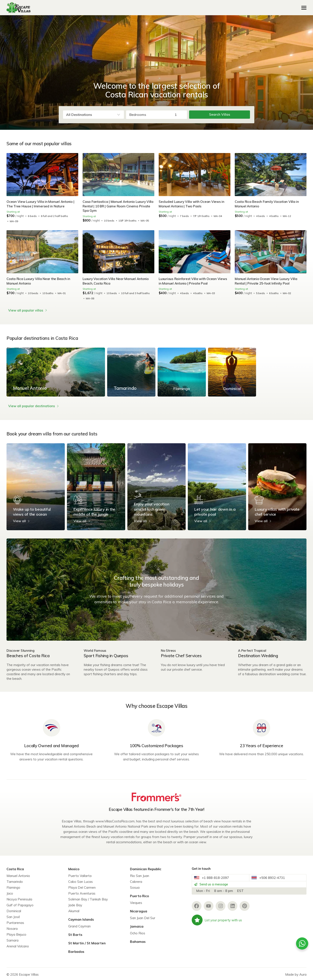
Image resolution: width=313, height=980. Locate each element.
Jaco (10, 892)
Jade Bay (75, 904)
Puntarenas (15, 921)
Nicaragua (139, 910)
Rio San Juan (140, 874)
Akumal (74, 909)
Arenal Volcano (18, 945)
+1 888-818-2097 (214, 877)
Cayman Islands (81, 918)
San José (13, 915)
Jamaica (137, 925)
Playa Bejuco (16, 933)
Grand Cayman (79, 925)
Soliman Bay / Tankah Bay (88, 898)
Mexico (74, 867)
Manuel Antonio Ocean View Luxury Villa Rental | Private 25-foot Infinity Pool (267, 281)
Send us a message (215, 887)
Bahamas (138, 940)
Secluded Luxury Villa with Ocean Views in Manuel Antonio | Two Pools (192, 204)
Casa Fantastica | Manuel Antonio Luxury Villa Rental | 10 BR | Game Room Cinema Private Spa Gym (115, 206)
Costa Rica (15, 867)
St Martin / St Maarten (87, 942)
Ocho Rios (138, 932)
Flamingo (13, 886)
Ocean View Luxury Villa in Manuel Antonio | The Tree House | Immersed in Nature (41, 204)
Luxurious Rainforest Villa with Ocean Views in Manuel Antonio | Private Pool (194, 281)
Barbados (76, 950)
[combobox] (93, 115)
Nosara (12, 927)
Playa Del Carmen (82, 886)
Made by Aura (296, 973)
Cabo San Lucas (81, 880)
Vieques (136, 901)
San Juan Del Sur (143, 916)
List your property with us (218, 925)
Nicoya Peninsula (19, 898)
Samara (12, 939)
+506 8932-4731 (270, 877)
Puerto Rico (139, 894)
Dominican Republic (146, 867)
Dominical (14, 909)
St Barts (75, 933)
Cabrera (136, 880)
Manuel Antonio (18, 874)
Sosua (135, 886)
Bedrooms (138, 115)
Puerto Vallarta (80, 874)
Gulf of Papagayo (20, 904)
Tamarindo (15, 880)
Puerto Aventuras (82, 892)
